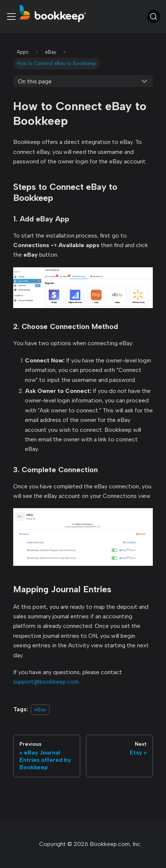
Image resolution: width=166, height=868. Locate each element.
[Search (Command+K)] (154, 17)
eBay (40, 709)
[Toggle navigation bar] (11, 17)
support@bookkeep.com (46, 682)
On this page (35, 81)
